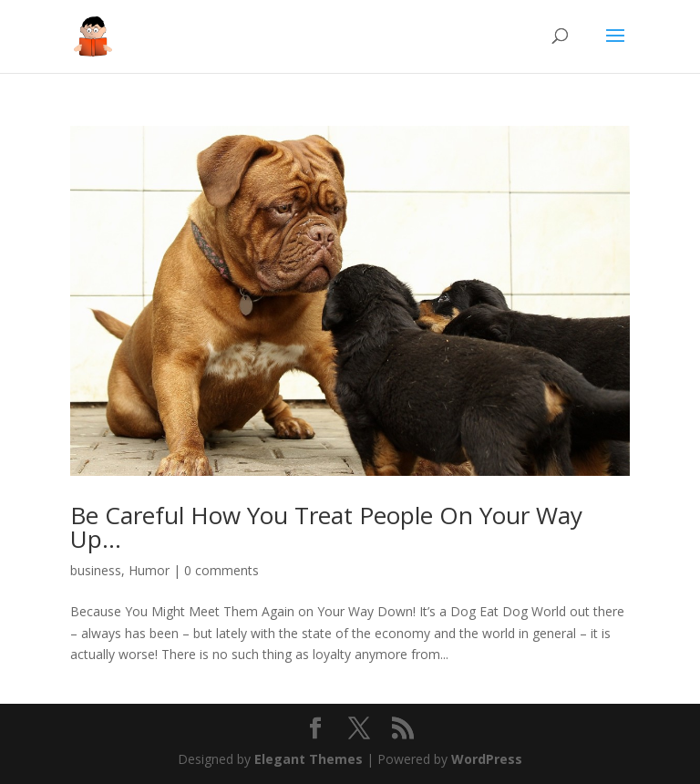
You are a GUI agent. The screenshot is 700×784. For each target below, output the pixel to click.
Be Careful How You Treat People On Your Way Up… (326, 527)
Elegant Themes (309, 759)
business (96, 570)
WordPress (487, 759)
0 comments (221, 570)
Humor (149, 570)
